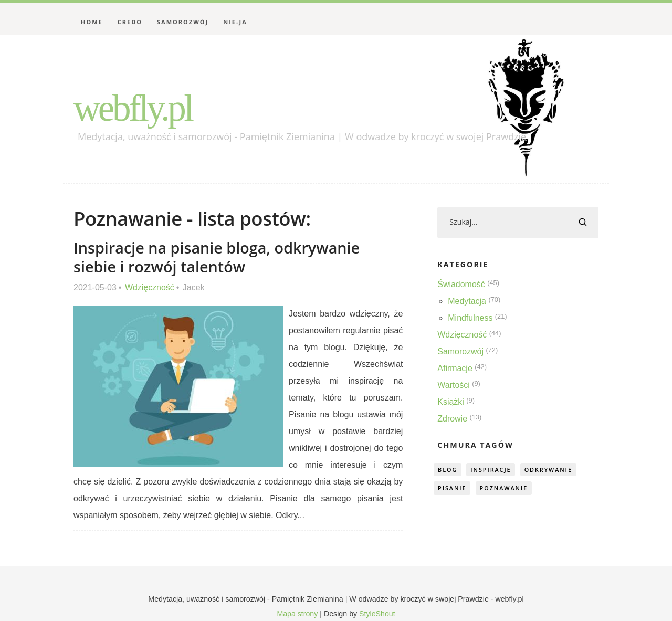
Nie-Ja (235, 22)
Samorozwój (183, 22)
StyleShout (377, 614)
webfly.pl (134, 108)
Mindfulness (470, 318)
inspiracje (492, 470)
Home (92, 22)
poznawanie (505, 488)
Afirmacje (455, 368)
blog (448, 470)
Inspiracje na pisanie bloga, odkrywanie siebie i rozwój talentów (217, 257)
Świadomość (461, 284)
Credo (130, 22)
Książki (451, 402)
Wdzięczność (150, 287)
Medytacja (467, 301)
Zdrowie (452, 419)
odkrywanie (550, 470)
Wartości (454, 385)
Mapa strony (297, 614)
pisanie (453, 488)
